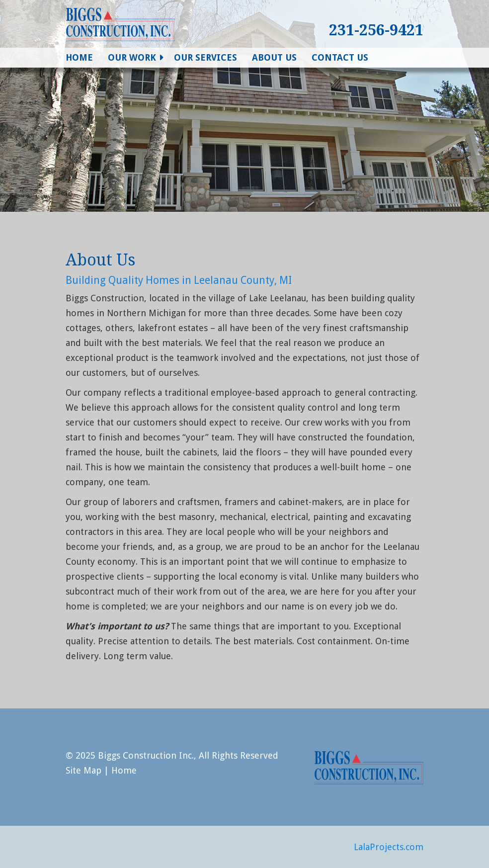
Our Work (132, 57)
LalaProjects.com (389, 847)
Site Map (83, 770)
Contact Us (340, 57)
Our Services (205, 57)
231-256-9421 (376, 30)
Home (79, 57)
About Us (274, 57)
